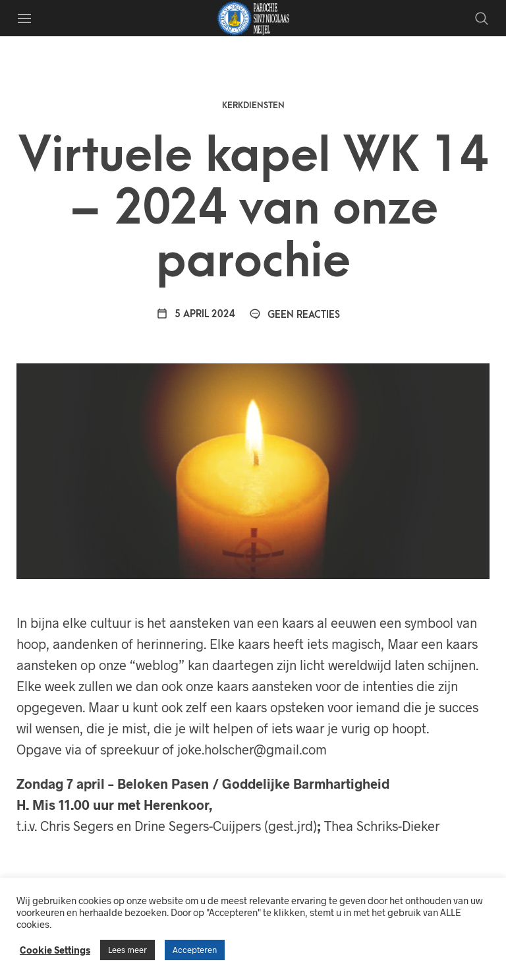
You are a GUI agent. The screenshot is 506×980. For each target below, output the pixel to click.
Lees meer (127, 950)
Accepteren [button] (195, 950)
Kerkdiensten (253, 105)
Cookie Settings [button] (55, 950)
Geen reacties (295, 315)
